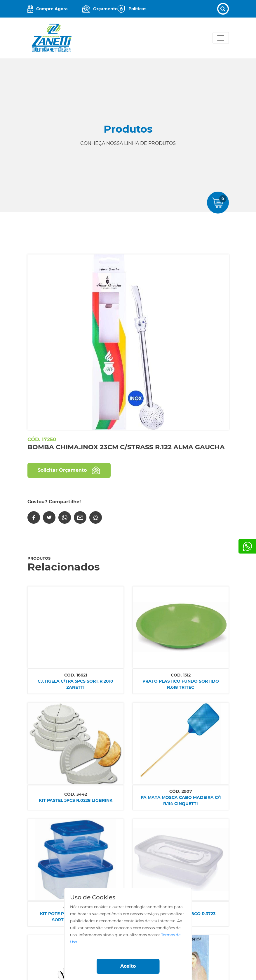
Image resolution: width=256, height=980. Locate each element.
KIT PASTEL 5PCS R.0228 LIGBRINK (76, 800)
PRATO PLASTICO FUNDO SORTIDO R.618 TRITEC (181, 684)
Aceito (128, 966)
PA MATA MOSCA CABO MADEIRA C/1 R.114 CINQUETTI (181, 801)
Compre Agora (52, 9)
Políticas (137, 9)
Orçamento (105, 9)
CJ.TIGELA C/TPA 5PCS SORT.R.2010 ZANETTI (75, 684)
